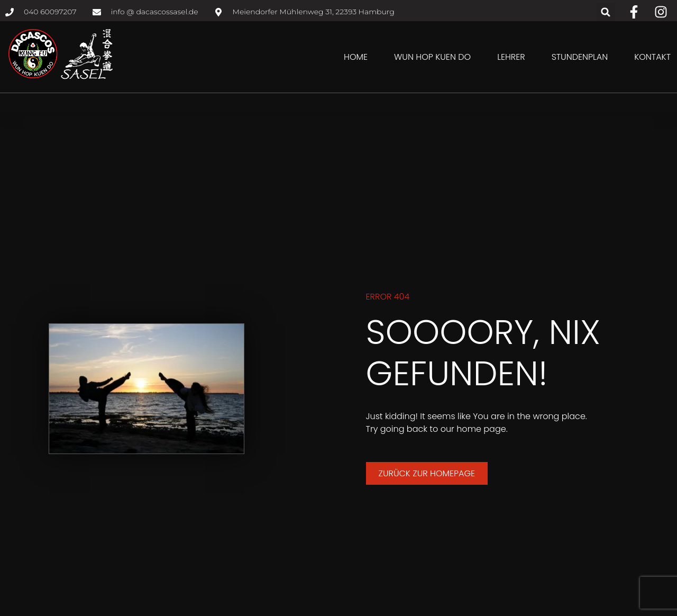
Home (356, 57)
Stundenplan (580, 57)
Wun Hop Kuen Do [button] (432, 57)
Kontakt (652, 57)
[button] (606, 12)
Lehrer (511, 57)
